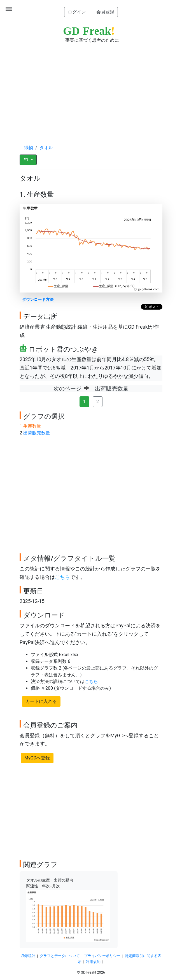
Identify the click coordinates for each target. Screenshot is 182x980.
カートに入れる (41, 701)
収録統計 (28, 956)
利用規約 (93, 962)
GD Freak (89, 31)
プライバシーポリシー (102, 956)
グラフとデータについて (60, 956)
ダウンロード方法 (38, 300)
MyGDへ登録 (37, 758)
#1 (26, 160)
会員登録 (105, 12)
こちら (62, 577)
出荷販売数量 (37, 433)
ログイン (77, 12)
